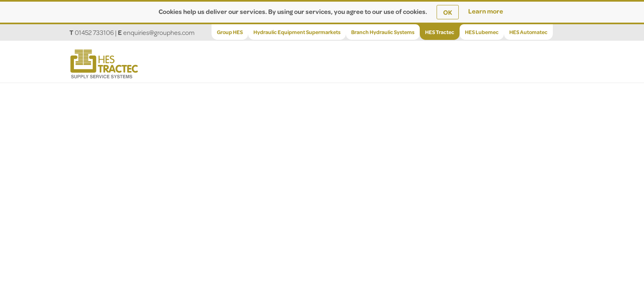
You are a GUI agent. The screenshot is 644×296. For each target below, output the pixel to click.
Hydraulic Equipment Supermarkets (297, 32)
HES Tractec (440, 32)
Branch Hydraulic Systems (383, 32)
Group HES (230, 32)
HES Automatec (528, 32)
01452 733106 (94, 32)
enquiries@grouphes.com (159, 32)
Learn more (486, 11)
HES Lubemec (482, 32)
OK (448, 12)
